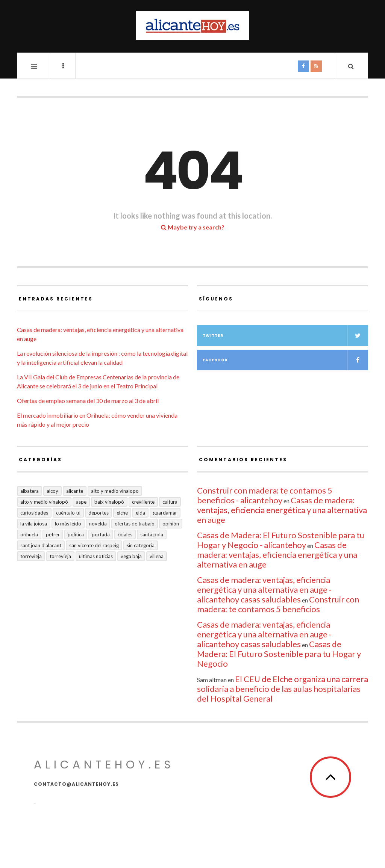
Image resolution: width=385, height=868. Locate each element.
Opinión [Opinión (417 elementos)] (171, 524)
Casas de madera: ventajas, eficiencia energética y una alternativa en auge (282, 510)
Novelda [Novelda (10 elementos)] (98, 524)
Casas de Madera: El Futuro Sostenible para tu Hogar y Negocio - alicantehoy (281, 540)
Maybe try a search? (193, 227)
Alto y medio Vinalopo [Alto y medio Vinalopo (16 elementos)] (115, 491)
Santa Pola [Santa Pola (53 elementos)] (152, 534)
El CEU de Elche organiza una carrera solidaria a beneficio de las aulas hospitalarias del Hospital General (283, 689)
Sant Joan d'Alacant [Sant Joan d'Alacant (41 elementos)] (41, 545)
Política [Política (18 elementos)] (76, 534)
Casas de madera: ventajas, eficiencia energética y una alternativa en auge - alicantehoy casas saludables (264, 589)
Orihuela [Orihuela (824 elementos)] (29, 534)
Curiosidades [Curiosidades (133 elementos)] (34, 513)
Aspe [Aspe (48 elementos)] (81, 502)
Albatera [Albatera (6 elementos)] (30, 491)
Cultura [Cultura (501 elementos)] (170, 502)
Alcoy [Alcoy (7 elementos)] (52, 491)
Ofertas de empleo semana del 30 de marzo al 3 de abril (88, 401)
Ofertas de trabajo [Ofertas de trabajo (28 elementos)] (135, 524)
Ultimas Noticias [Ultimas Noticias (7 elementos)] (96, 556)
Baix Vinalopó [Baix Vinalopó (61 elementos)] (109, 502)
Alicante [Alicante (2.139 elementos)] (75, 491)
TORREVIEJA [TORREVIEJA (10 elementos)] (60, 556)
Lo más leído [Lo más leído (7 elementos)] (68, 524)
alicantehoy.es (104, 765)
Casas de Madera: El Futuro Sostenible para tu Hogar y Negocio (279, 654)
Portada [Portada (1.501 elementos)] (101, 534)
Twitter (285, 336)
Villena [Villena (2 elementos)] (157, 556)
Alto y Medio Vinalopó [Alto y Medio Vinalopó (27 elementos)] (44, 502)
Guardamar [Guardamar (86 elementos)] (165, 513)
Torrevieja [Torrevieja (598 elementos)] (31, 556)
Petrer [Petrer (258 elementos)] (53, 534)
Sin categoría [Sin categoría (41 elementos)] (141, 545)
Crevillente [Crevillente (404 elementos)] (143, 502)
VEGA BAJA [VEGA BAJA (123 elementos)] (131, 556)
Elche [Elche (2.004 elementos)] (122, 513)
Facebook (285, 360)
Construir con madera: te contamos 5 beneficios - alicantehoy (265, 495)
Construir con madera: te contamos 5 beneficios (278, 604)
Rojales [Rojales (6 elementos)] (125, 534)
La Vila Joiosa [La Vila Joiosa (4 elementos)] (34, 524)
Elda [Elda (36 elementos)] (140, 513)
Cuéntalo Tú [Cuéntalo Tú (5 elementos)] (68, 513)
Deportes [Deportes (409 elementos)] (99, 513)
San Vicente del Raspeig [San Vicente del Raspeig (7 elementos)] (94, 545)
